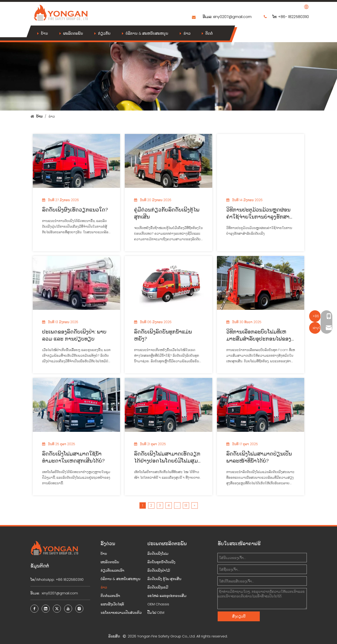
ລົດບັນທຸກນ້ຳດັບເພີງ (161, 562)
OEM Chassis (158, 604)
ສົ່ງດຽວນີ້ (239, 616)
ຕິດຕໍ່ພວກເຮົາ (110, 596)
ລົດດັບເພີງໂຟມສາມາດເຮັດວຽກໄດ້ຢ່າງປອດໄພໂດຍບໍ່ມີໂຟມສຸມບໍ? (167, 457)
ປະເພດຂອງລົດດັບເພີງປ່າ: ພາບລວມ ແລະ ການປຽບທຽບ (74, 335)
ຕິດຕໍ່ (209, 33)
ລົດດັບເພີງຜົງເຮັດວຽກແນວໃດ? (75, 210)
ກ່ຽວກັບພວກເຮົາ (112, 570)
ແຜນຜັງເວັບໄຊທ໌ (112, 604)
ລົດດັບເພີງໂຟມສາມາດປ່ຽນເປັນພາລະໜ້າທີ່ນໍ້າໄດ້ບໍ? (259, 457)
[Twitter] (57, 609)
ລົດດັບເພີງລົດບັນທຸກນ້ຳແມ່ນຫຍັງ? (163, 335)
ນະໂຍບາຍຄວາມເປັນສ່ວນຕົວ (121, 613)
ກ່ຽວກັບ (104, 33)
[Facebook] (34, 609)
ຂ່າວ (187, 33)
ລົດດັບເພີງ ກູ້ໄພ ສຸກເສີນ (164, 579)
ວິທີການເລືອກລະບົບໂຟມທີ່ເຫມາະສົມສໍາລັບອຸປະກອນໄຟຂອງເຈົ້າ (259, 335)
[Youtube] (68, 609)
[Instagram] (79, 609)
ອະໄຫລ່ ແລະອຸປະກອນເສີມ (167, 596)
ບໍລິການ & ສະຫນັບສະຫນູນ (147, 33)
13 (186, 505)
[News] (168, 75)
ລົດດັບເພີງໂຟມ (158, 553)
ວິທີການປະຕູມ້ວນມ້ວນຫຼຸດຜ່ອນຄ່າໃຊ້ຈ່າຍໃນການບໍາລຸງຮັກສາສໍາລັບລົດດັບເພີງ (258, 213)
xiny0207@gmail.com (232, 17)
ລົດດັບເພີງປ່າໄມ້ (159, 570)
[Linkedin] (46, 609)
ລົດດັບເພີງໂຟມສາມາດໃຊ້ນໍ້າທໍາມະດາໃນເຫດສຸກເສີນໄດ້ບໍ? (73, 457)
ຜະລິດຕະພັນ (73, 33)
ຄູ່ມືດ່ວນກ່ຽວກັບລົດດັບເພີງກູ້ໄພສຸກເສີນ (167, 213)
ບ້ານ (44, 33)
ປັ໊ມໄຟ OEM (156, 613)
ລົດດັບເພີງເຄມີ (158, 587)
